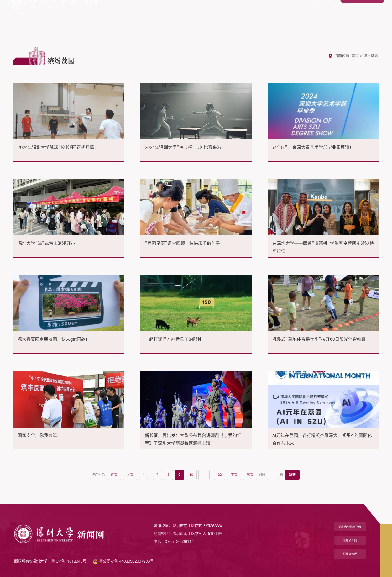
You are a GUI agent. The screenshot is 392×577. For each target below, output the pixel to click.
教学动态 (274, 19)
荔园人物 (323, 19)
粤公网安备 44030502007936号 (123, 561)
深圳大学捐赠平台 (350, 527)
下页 (236, 475)
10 (192, 475)
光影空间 (372, 19)
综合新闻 (176, 19)
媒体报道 (225, 19)
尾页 (252, 475)
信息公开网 (350, 541)
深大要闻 (151, 19)
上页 (129, 475)
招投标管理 (350, 554)
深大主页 (320, 10)
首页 (355, 56)
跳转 (295, 475)
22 (222, 475)
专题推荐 (200, 19)
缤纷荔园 (298, 19)
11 (205, 475)
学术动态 (249, 19)
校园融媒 (347, 19)
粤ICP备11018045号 (69, 561)
